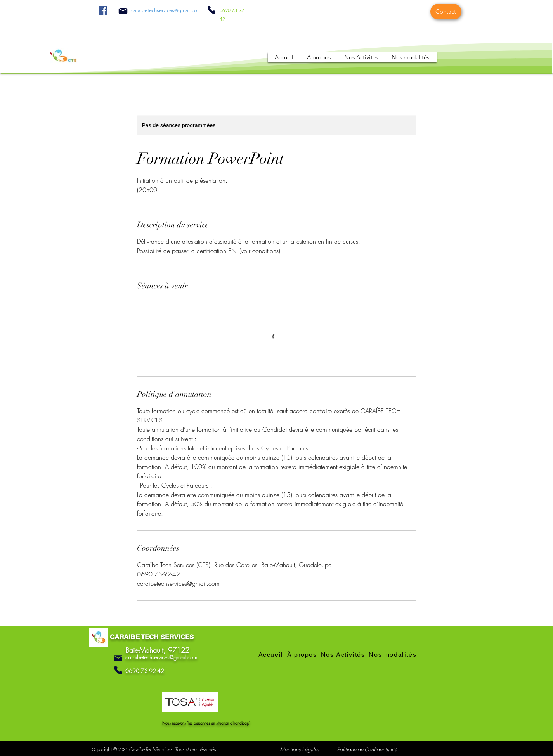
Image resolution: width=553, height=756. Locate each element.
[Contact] (446, 12)
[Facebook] (103, 10)
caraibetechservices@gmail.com (166, 10)
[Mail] (123, 11)
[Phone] (211, 10)
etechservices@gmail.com (169, 657)
